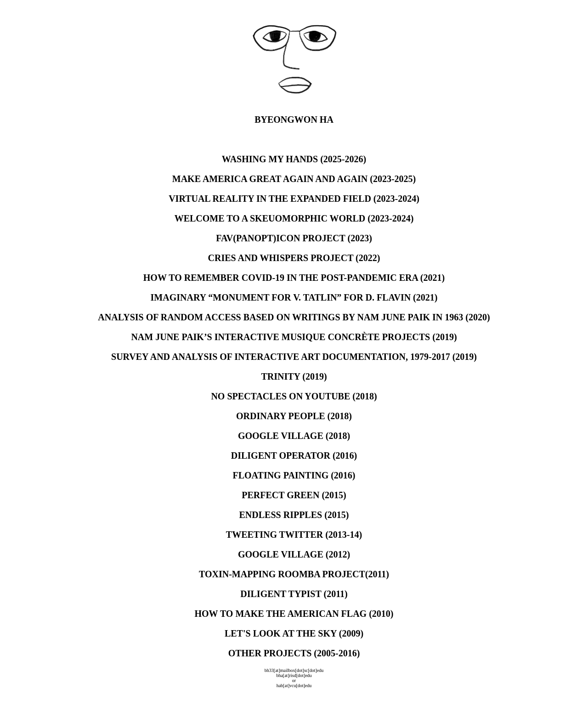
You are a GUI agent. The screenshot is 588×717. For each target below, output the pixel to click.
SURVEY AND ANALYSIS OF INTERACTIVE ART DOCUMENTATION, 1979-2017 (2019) (294, 357)
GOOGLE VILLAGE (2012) (294, 554)
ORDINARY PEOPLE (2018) (294, 416)
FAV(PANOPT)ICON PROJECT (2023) (294, 238)
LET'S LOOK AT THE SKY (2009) (294, 633)
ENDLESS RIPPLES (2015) (294, 515)
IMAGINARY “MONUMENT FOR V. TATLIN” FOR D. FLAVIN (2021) (294, 297)
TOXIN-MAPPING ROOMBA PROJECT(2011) (294, 574)
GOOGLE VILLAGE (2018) (294, 436)
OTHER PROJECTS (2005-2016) (294, 653)
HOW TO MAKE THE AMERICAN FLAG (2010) (294, 614)
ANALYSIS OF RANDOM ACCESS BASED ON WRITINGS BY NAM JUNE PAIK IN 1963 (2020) (294, 317)
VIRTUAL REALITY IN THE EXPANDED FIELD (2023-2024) (294, 199)
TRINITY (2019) (294, 376)
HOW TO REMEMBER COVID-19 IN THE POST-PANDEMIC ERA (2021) (294, 278)
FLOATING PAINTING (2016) (294, 475)
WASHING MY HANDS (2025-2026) (294, 159)
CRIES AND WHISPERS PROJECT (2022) (294, 258)
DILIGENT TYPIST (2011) (294, 594)
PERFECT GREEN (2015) (294, 495)
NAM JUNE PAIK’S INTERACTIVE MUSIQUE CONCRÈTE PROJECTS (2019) (294, 337)
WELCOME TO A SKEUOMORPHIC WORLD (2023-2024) (294, 218)
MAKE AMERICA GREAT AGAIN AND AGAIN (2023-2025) (294, 179)
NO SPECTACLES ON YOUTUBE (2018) (294, 396)
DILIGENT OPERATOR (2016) (294, 455)
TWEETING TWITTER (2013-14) (294, 535)
